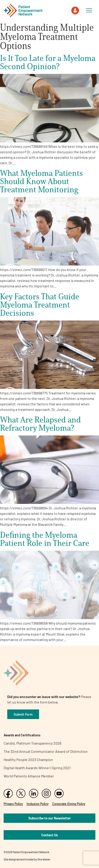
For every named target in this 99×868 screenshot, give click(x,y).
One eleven (44, 859)
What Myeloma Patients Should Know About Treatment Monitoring (41, 181)
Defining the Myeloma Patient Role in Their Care (45, 539)
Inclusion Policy (38, 804)
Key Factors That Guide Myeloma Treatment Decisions (40, 305)
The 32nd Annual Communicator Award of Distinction (46, 751)
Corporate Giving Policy (69, 804)
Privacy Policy (13, 804)
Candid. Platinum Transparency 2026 (32, 743)
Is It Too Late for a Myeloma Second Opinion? (48, 62)
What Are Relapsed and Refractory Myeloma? (40, 424)
